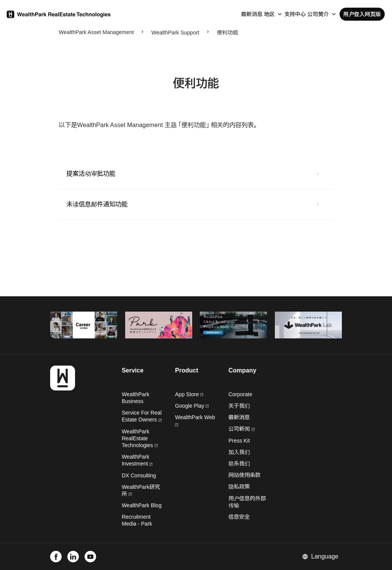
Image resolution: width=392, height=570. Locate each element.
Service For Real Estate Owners (142, 416)
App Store (189, 394)
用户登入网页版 (362, 14)
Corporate (240, 394)
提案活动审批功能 (91, 174)
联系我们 (239, 464)
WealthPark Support (175, 33)
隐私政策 (239, 487)
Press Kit (239, 441)
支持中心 (295, 14)
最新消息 (252, 14)
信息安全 (239, 517)
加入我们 (239, 452)
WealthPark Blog (142, 505)
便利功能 (227, 33)
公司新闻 (242, 429)
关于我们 (239, 406)
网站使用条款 (245, 475)
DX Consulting (139, 475)
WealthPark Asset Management (96, 32)
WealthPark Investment (137, 460)
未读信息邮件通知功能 (97, 204)
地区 (269, 14)
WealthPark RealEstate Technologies (140, 438)
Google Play (192, 406)
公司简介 (318, 14)
